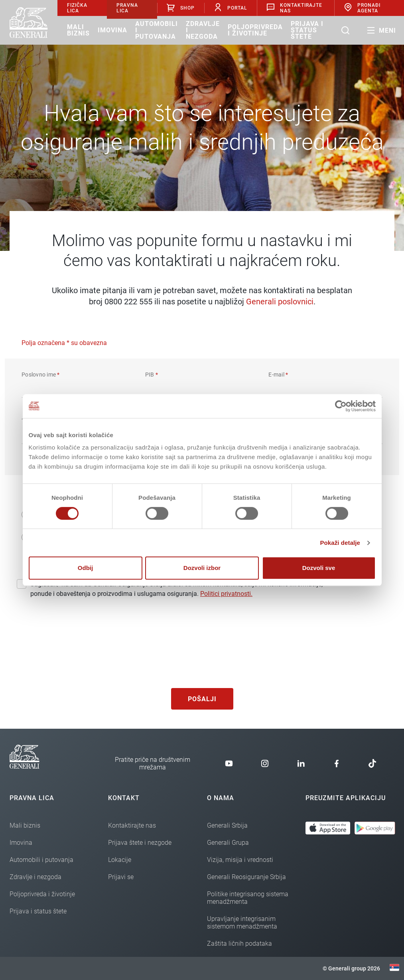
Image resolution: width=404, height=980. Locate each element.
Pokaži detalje (340, 543)
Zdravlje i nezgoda (203, 30)
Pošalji (202, 699)
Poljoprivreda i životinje (255, 30)
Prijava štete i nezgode (140, 843)
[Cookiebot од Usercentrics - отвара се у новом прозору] (341, 406)
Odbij (85, 568)
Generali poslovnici (280, 302)
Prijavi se (121, 877)
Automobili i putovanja (157, 30)
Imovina (112, 30)
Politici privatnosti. (226, 594)
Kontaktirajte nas (132, 825)
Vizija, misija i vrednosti (240, 860)
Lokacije (120, 860)
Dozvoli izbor (202, 568)
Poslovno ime (41, 375)
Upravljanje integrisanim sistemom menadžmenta (242, 923)
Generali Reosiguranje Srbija (246, 877)
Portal (230, 8)
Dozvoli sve (319, 568)
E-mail (278, 375)
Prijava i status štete (307, 30)
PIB (152, 375)
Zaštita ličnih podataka (239, 944)
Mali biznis (78, 30)
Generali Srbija (227, 825)
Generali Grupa (228, 843)
